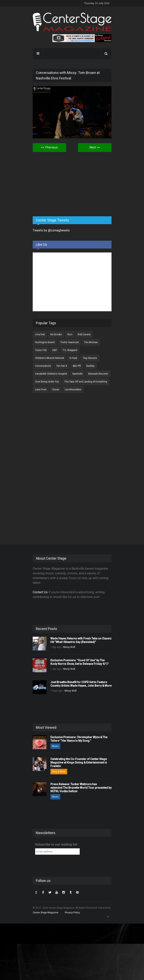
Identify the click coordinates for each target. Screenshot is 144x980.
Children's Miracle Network (50, 358)
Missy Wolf (69, 647)
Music (55, 746)
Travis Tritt (41, 350)
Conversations (43, 366)
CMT (55, 350)
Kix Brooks (56, 334)
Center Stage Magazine (46, 913)
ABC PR (77, 366)
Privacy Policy (72, 913)
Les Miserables (73, 390)
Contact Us (40, 592)
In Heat (73, 358)
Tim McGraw (91, 342)
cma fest (40, 334)
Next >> (95, 147)
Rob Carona (84, 334)
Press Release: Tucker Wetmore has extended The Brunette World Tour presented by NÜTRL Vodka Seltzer (81, 788)
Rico (70, 334)
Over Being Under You (47, 382)
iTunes (56, 390)
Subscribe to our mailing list (56, 844)
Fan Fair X (62, 366)
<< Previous (49, 147)
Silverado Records (98, 374)
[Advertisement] (62, 182)
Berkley (91, 366)
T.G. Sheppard (70, 350)
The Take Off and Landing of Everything (86, 382)
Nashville (78, 374)
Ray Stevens (90, 358)
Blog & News (59, 772)
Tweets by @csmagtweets (51, 230)
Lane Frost (41, 390)
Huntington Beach (45, 342)
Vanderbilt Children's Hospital (51, 374)
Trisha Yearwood (69, 342)
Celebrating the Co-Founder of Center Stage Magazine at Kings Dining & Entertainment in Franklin (79, 763)
